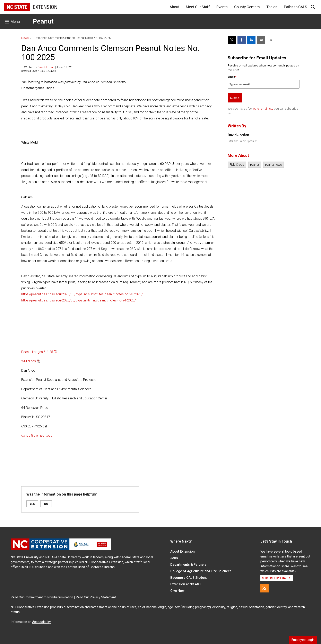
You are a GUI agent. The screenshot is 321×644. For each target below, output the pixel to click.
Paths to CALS (296, 7)
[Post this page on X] (232, 40)
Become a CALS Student (189, 578)
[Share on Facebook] (242, 40)
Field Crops (237, 165)
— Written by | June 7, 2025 (47, 67)
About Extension (183, 551)
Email (232, 77)
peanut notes (274, 165)
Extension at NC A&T (186, 584)
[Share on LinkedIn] (251, 40)
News (25, 38)
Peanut (43, 21)
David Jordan (46, 67)
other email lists (263, 109)
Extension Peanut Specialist (242, 141)
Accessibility (41, 622)
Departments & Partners (188, 565)
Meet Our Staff (198, 7)
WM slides (29, 361)
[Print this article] (271, 40)
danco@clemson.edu (37, 436)
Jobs (174, 558)
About (175, 7)
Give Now (177, 591)
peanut (255, 165)
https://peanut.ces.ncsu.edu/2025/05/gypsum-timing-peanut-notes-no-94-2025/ (79, 300)
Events (222, 7)
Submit (235, 98)
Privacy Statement (103, 597)
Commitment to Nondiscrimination (49, 597)
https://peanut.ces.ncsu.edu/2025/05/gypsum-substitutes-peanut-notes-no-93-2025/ (82, 294)
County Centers (247, 7)
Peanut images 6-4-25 (37, 352)
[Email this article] (261, 40)
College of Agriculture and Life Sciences (201, 571)
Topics (272, 7)
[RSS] (264, 588)
